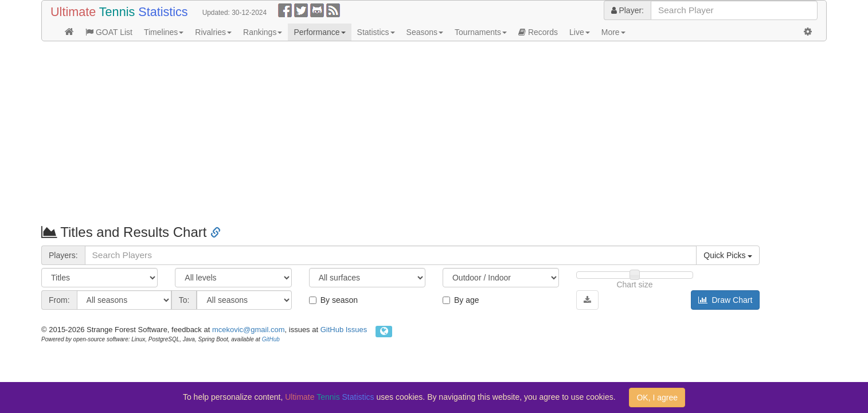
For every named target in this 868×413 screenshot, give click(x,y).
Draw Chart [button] (726, 300)
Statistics (376, 32)
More (613, 32)
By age (461, 300)
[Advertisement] (385, 133)
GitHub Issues (344, 330)
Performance (319, 32)
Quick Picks (728, 255)
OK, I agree (657, 398)
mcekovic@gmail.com (249, 330)
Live (580, 32)
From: (59, 300)
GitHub (271, 339)
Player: (627, 10)
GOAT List (109, 32)
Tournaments (481, 32)
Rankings (263, 32)
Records (538, 32)
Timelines (164, 32)
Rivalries (213, 32)
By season (333, 300)
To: (184, 300)
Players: (63, 255)
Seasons (425, 32)
